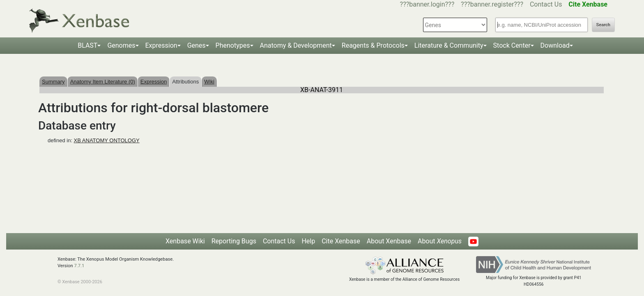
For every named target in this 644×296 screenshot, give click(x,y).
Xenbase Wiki (185, 241)
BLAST (87, 45)
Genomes (121, 45)
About (440, 241)
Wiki (209, 82)
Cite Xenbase (341, 241)
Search (603, 25)
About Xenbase (389, 241)
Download (555, 45)
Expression (161, 45)
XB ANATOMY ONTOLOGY (107, 140)
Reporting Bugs (234, 241)
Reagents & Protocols (373, 45)
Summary (53, 82)
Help (308, 241)
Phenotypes (233, 45)
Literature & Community (449, 45)
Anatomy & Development (296, 45)
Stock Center (512, 45)
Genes (197, 45)
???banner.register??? (492, 4)
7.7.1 (79, 266)
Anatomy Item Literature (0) (103, 82)
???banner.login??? (427, 4)
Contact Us (546, 4)
